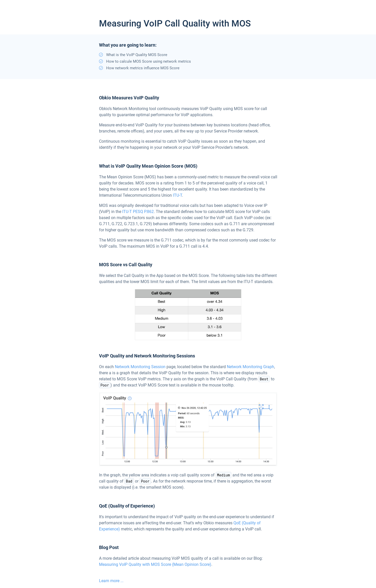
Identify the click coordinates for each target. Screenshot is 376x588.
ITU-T (177, 195)
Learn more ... (111, 581)
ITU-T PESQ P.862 (138, 212)
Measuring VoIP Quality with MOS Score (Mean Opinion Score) (155, 564)
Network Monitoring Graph (250, 367)
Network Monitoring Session (140, 367)
